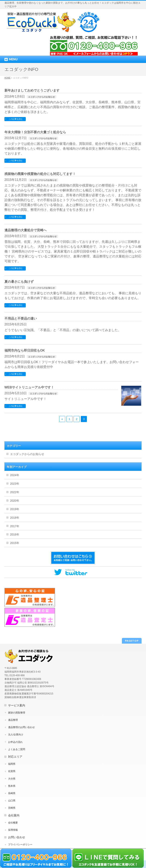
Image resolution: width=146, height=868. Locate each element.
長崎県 (12, 793)
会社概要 (13, 823)
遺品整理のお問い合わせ (21, 727)
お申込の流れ (15, 742)
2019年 (15, 509)
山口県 (12, 801)
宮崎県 (12, 808)
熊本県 (12, 786)
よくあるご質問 (17, 749)
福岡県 (12, 764)
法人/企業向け (16, 735)
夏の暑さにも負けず (19, 282)
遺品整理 (13, 720)
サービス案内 (17, 705)
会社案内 (14, 815)
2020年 (15, 501)
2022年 (15, 492)
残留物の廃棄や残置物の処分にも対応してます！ (40, 174)
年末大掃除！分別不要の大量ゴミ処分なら (35, 132)
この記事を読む (16, 119)
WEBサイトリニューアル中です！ (29, 387)
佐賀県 (12, 771)
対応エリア (15, 757)
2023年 (15, 484)
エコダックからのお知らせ (42, 97)
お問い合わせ (17, 837)
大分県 (12, 779)
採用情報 (13, 830)
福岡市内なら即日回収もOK (25, 350)
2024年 (15, 475)
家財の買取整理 (17, 713)
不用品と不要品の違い (21, 318)
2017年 (15, 526)
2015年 (15, 543)
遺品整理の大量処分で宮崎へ (26, 230)
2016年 (15, 534)
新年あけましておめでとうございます (32, 90)
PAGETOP (132, 641)
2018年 (15, 518)
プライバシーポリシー (20, 845)
